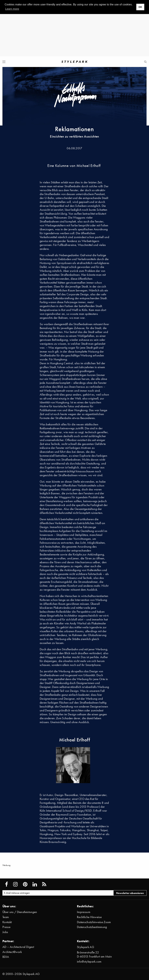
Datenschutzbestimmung (92, 927)
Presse (6, 927)
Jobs (5, 932)
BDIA (6, 957)
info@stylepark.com (89, 962)
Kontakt (7, 922)
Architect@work (12, 952)
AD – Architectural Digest (18, 947)
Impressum (84, 912)
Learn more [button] (12, 9)
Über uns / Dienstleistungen (20, 912)
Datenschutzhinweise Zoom (94, 922)
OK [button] (140, 7)
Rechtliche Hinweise (89, 917)
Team (6, 917)
